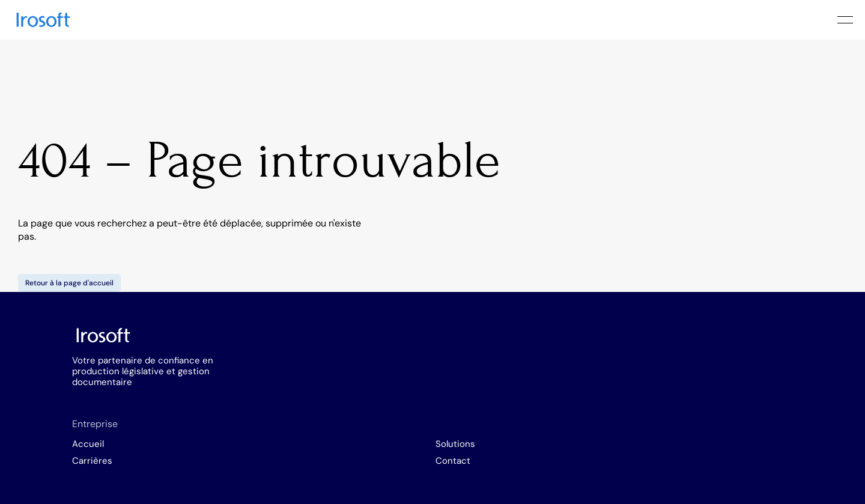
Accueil (338, 378)
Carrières (342, 395)
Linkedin (684, 377)
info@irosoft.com (550, 388)
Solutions (434, 378)
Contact (432, 395)
